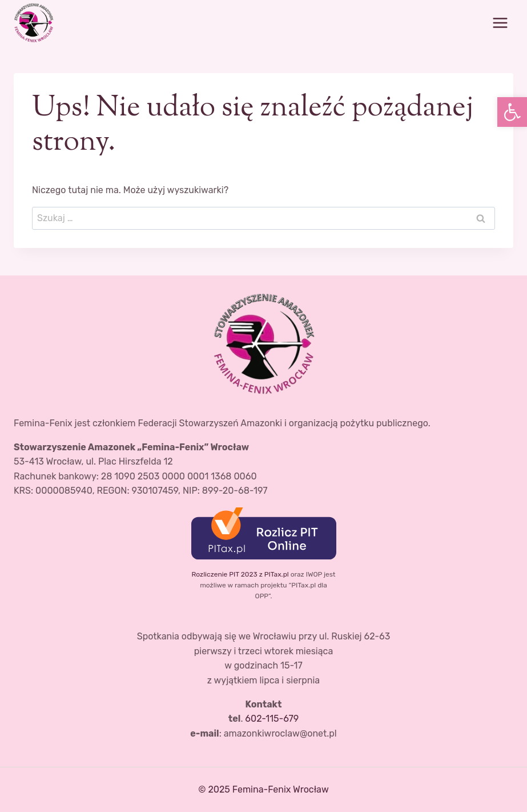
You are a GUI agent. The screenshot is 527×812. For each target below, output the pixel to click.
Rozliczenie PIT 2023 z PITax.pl (240, 574)
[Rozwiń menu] (500, 23)
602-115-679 (272, 719)
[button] (512, 112)
